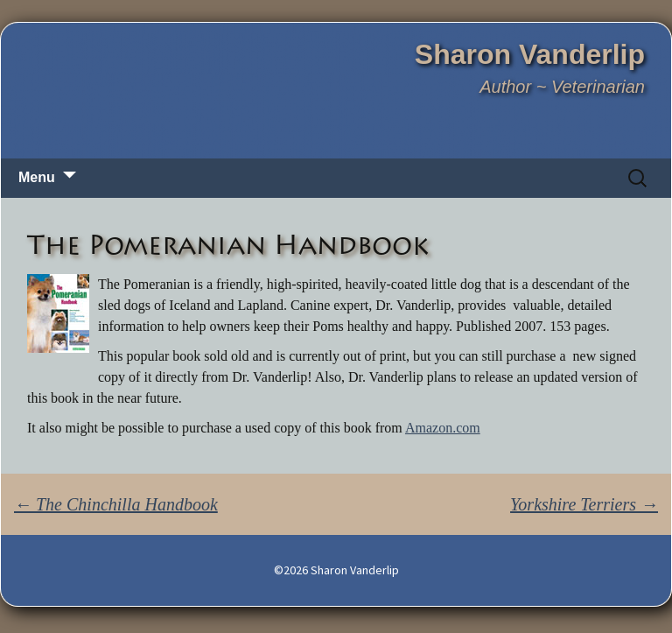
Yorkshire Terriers (584, 504)
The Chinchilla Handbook (116, 504)
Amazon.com (443, 428)
